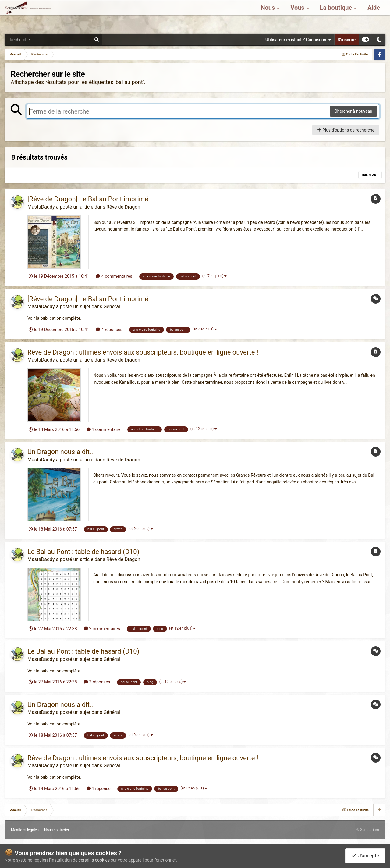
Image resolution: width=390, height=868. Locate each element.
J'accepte (365, 856)
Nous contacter (57, 830)
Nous (268, 15)
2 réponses (97, 682)
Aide (374, 15)
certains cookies (94, 860)
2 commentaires (102, 629)
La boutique (337, 15)
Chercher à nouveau (354, 111)
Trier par (370, 175)
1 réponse (99, 789)
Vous (298, 15)
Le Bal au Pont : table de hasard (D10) (83, 552)
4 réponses (109, 330)
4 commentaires (114, 276)
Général (112, 307)
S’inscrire (347, 40)
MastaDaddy (41, 207)
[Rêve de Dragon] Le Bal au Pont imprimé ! (90, 199)
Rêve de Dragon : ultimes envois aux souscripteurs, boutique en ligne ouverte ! (143, 352)
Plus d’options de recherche (346, 130)
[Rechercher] (31, 40)
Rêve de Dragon (123, 207)
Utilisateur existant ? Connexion (298, 40)
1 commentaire (103, 429)
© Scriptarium (368, 830)
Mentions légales (25, 830)
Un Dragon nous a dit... (61, 452)
